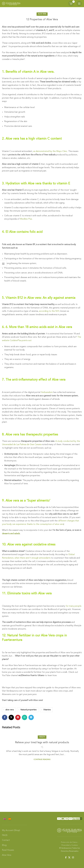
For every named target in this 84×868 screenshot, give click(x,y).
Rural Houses (8, 850)
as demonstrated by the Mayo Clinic (50, 151)
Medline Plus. (26, 219)
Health (42, 737)
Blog (4, 845)
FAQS (5, 835)
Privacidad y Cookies (70, 845)
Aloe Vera (42, 14)
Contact (6, 840)
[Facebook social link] (5, 717)
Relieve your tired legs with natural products (42, 743)
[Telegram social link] (31, 717)
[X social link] (11, 717)
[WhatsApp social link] (25, 717)
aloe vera (10, 710)
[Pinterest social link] (18, 717)
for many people (74, 606)
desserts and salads (11, 534)
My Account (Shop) (11, 830)
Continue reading (42, 760)
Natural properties (28, 710)
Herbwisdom (47, 392)
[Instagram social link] (73, 858)
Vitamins (47, 710)
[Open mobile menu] (79, 4)
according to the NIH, (49, 311)
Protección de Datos (69, 842)
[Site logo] (11, 4)
